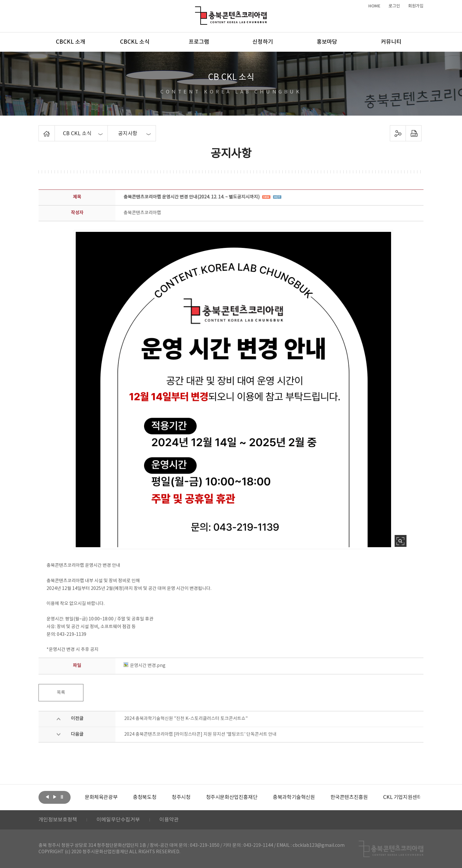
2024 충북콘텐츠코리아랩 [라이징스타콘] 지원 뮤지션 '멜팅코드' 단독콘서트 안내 (200, 734)
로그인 (394, 6)
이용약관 (169, 820)
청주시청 (181, 797)
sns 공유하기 (398, 133)
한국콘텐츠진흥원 (349, 797)
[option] (101, 797)
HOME (374, 6)
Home (40, 129)
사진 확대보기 (401, 541)
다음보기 (55, 797)
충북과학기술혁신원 (294, 797)
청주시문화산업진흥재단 (232, 797)
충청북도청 (145, 797)
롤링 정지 (62, 797)
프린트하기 (414, 133)
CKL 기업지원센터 (402, 797)
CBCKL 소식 (135, 42)
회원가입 (416, 6)
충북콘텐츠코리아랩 (197, 10)
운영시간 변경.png (145, 666)
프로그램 (199, 42)
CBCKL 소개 (71, 42)
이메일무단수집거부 (118, 820)
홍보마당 (327, 42)
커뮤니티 (391, 42)
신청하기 (263, 42)
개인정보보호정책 (58, 820)
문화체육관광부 (101, 797)
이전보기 (47, 797)
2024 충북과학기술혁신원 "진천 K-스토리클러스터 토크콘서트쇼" (186, 719)
